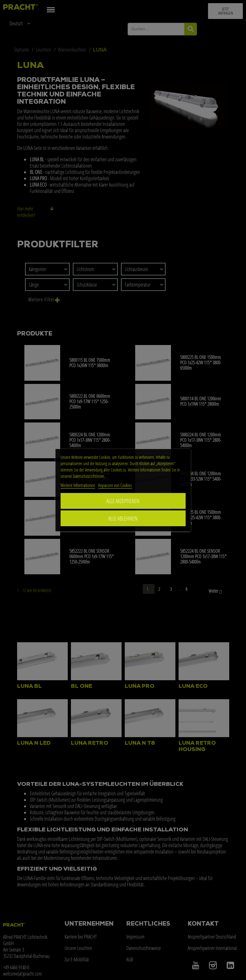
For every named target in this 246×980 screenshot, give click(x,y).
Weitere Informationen (78, 485)
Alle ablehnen (123, 518)
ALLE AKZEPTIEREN (123, 501)
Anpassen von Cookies (115, 485)
